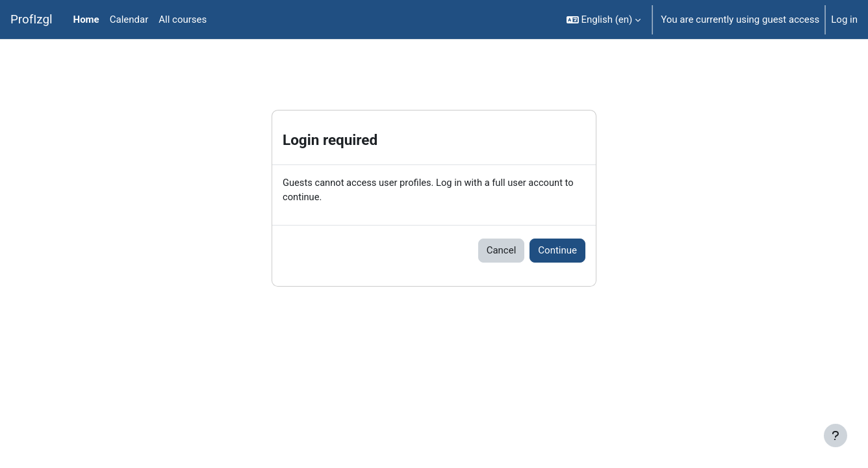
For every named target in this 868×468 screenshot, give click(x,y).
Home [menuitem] (86, 19)
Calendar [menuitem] (129, 19)
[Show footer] (836, 435)
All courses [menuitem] (183, 19)
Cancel (502, 251)
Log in (844, 19)
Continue (557, 251)
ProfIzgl (32, 19)
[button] (604, 19)
